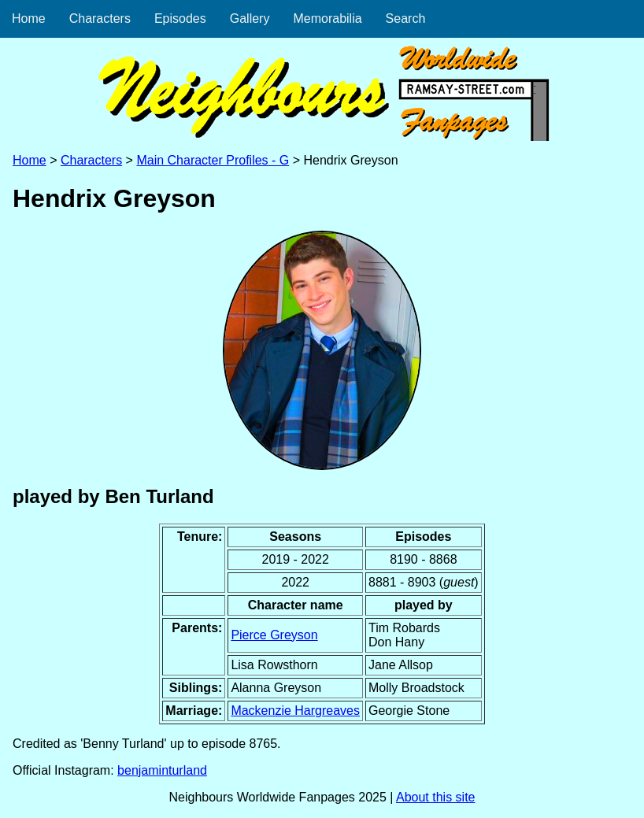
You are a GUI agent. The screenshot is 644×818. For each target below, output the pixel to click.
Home (29, 19)
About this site (436, 797)
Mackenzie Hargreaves (295, 711)
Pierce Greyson (274, 635)
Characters (100, 19)
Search (406, 19)
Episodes (180, 19)
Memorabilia (327, 19)
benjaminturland (162, 770)
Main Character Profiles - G (213, 160)
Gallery (250, 19)
